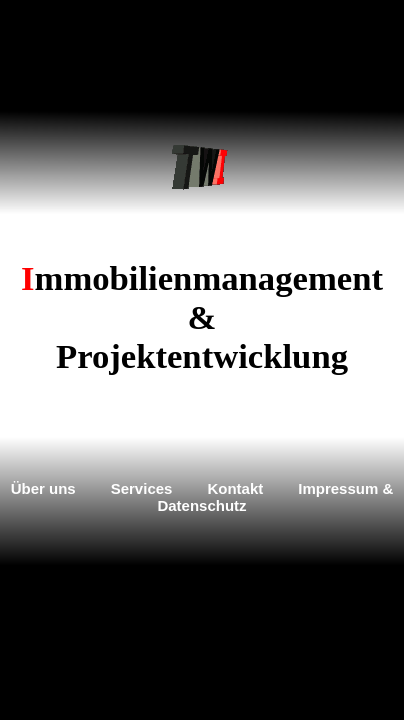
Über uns (43, 488)
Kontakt (235, 488)
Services (142, 488)
